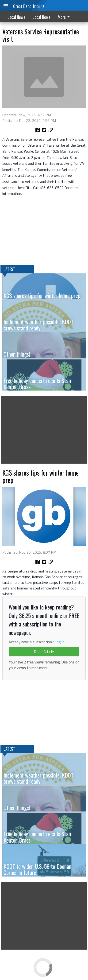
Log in (59, 642)
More (65, 17)
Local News (16, 17)
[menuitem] (65, 17)
